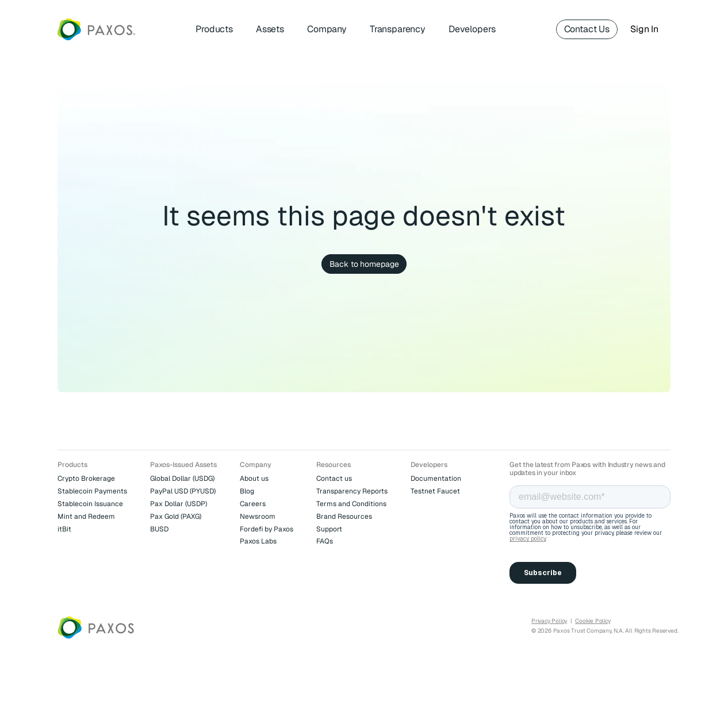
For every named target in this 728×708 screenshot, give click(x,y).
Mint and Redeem (86, 516)
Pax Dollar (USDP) (179, 504)
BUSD (159, 529)
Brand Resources (344, 516)
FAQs (325, 541)
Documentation (436, 479)
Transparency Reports (352, 491)
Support (329, 529)
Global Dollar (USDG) (182, 479)
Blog (247, 491)
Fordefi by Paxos (267, 529)
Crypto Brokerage (86, 479)
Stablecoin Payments (92, 491)
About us (254, 479)
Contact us (334, 479)
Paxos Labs (258, 541)
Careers (253, 504)
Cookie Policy (593, 621)
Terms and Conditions (351, 504)
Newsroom (258, 516)
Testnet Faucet (435, 491)
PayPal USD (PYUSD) (183, 491)
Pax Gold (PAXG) (176, 516)
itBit (64, 529)
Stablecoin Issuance (90, 504)
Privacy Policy (549, 621)
